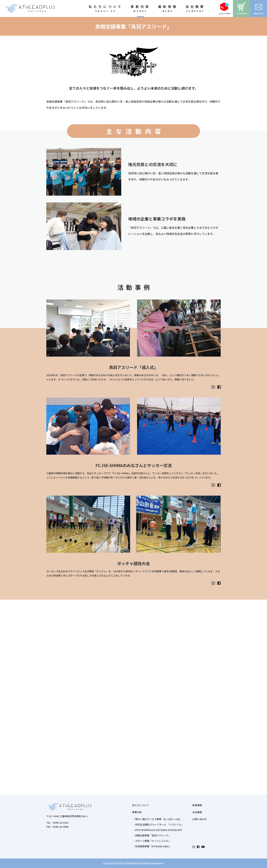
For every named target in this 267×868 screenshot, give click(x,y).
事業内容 (137, 812)
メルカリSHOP (225, 9)
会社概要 (197, 812)
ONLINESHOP (242, 9)
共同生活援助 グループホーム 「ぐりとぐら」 (159, 824)
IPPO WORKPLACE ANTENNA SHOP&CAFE (158, 830)
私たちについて (140, 805)
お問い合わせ (258, 9)
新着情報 (197, 805)
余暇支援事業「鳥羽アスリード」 (153, 835)
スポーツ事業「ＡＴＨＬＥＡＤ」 (153, 841)
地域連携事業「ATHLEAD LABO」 (153, 846)
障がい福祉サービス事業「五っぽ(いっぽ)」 (159, 819)
